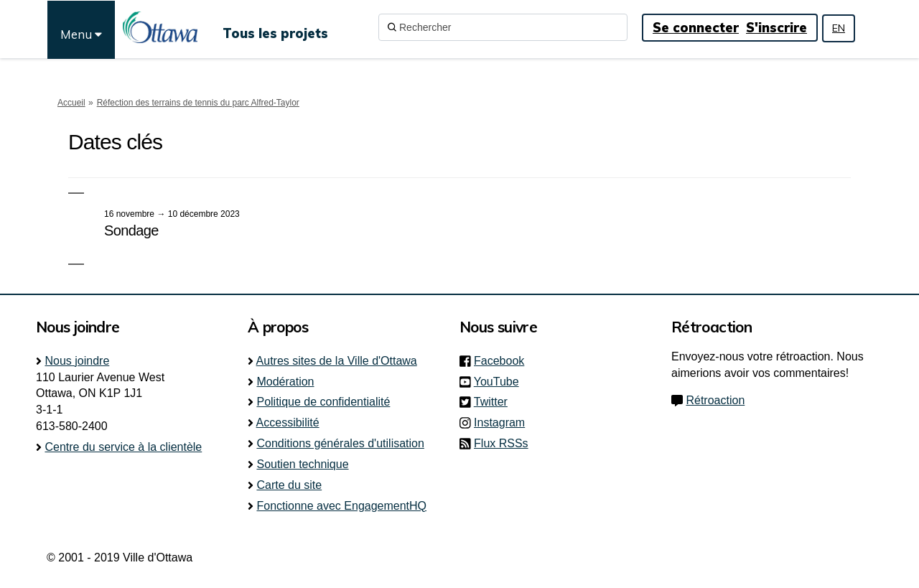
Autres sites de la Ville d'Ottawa (337, 361)
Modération (285, 382)
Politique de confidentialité (323, 402)
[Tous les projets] (275, 27)
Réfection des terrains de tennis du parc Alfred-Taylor (198, 103)
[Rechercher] (503, 27)
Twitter (495, 402)
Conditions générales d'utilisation (340, 443)
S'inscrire (776, 28)
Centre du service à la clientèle (123, 447)
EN (839, 28)
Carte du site (289, 485)
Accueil (71, 103)
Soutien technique (302, 464)
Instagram (504, 423)
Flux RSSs (501, 443)
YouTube (501, 382)
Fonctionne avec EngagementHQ (341, 506)
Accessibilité (288, 423)
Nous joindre (77, 361)
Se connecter (696, 28)
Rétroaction (715, 400)
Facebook (503, 361)
